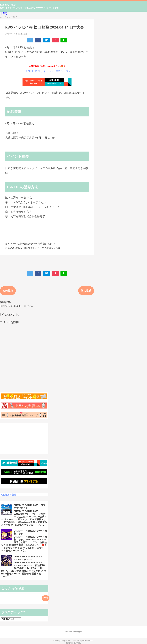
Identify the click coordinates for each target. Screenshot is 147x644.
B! (46, 40)
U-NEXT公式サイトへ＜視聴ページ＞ (48, 71)
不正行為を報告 (8, 495)
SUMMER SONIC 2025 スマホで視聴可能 (30, 506)
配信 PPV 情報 (8, 5)
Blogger (78, 632)
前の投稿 (86, 291)
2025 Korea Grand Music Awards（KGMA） (28, 558)
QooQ (79, 643)
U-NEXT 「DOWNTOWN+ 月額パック (30, 532)
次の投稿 (8, 291)
